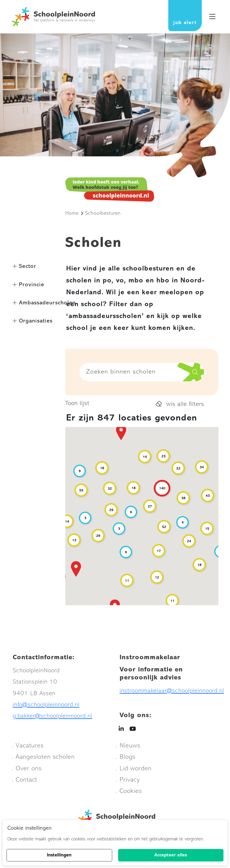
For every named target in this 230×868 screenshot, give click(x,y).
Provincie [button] (32, 285)
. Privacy (128, 780)
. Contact (24, 780)
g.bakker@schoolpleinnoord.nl (53, 716)
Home (72, 213)
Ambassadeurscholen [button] (38, 303)
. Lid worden (134, 769)
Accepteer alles (171, 855)
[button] (121, 432)
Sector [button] (28, 267)
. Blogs (126, 757)
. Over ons (27, 769)
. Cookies (129, 791)
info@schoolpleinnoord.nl (46, 705)
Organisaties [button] (36, 321)
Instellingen (59, 855)
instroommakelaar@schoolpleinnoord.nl (172, 691)
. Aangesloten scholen (43, 757)
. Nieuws (128, 746)
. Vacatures (28, 746)
